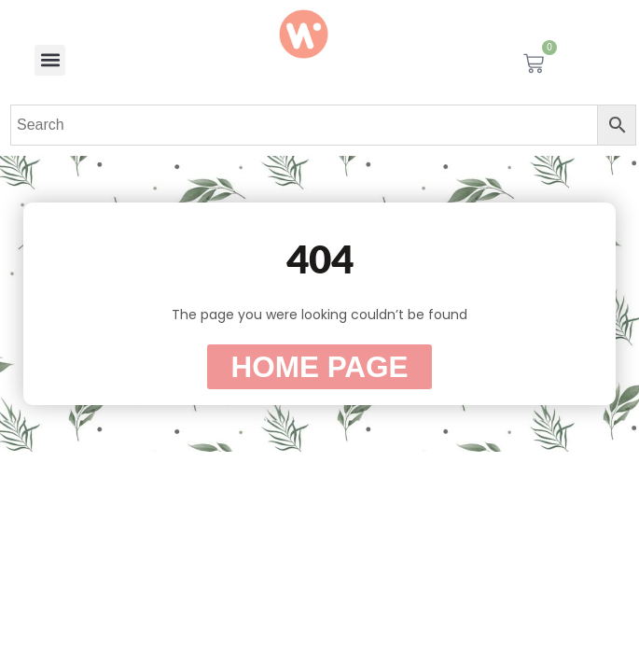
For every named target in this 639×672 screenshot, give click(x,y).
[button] (50, 60)
